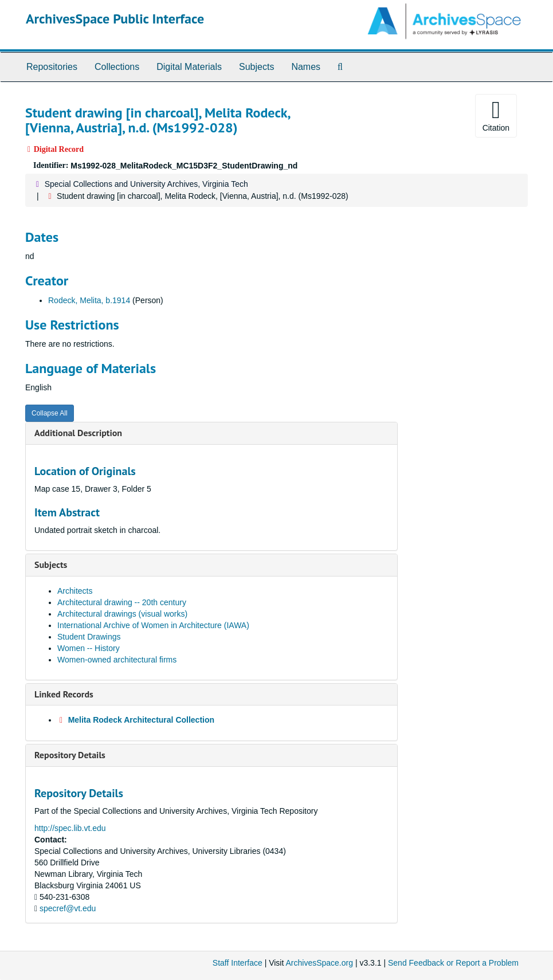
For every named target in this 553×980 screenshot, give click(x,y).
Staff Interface (238, 963)
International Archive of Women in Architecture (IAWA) (153, 625)
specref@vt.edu (68, 908)
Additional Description (78, 433)
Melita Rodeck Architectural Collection (141, 720)
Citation (496, 115)
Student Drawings (89, 637)
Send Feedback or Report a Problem (453, 963)
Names (306, 67)
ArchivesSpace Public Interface (115, 19)
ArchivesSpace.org (319, 963)
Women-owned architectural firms (117, 660)
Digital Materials (189, 67)
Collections (117, 67)
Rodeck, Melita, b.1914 (89, 300)
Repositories (52, 67)
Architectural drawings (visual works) (122, 614)
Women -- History (89, 648)
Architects (75, 591)
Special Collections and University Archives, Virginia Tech (146, 184)
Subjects (256, 67)
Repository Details (70, 755)
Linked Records (64, 694)
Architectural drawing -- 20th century (122, 602)
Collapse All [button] (50, 413)
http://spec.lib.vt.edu (70, 828)
